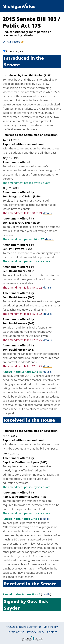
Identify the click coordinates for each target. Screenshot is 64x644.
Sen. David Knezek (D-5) (18, 271)
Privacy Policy (36, 632)
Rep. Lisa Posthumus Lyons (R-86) (25, 462)
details (47, 213)
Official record (12, 42)
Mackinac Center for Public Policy (37, 627)
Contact (52, 632)
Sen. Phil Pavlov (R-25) (37, 75)
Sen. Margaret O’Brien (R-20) (22, 196)
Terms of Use (16, 632)
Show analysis (14, 51)
